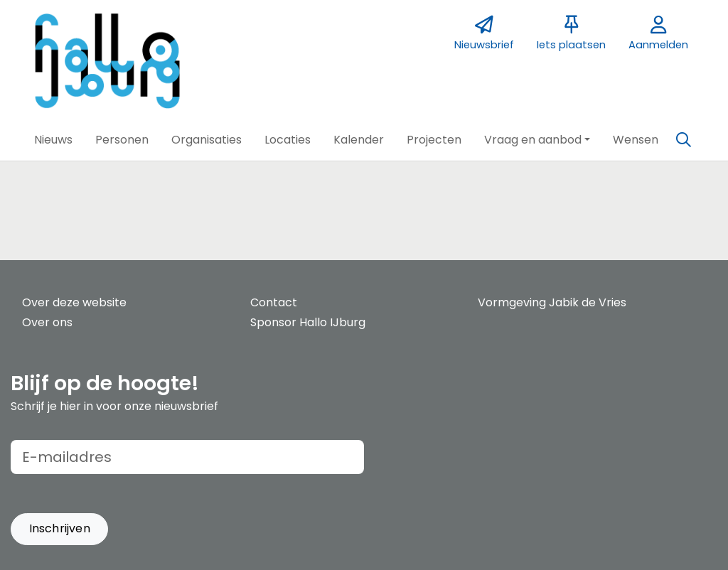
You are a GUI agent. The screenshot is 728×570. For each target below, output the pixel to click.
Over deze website (74, 302)
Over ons (47, 322)
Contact (274, 302)
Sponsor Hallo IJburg (308, 322)
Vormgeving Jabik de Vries (552, 302)
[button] (53, 140)
